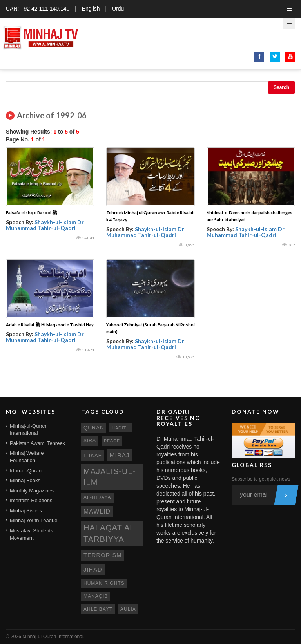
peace (112, 441)
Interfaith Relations (31, 500)
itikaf (93, 455)
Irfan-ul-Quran (26, 471)
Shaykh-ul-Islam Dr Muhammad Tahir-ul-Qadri (45, 225)
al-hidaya (97, 497)
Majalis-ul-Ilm (110, 477)
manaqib (96, 596)
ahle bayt (98, 609)
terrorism (103, 555)
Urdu (118, 9)
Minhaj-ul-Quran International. (53, 637)
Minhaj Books (25, 480)
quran (94, 428)
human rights (104, 583)
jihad (93, 570)
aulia (128, 609)
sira (90, 441)
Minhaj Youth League (34, 520)
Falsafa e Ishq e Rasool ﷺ (32, 213)
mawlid (97, 511)
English (91, 9)
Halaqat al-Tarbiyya (111, 533)
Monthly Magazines (32, 491)
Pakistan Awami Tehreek (37, 443)
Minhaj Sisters (26, 511)
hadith (121, 428)
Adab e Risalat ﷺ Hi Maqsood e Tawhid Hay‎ (50, 325)
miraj (120, 455)
